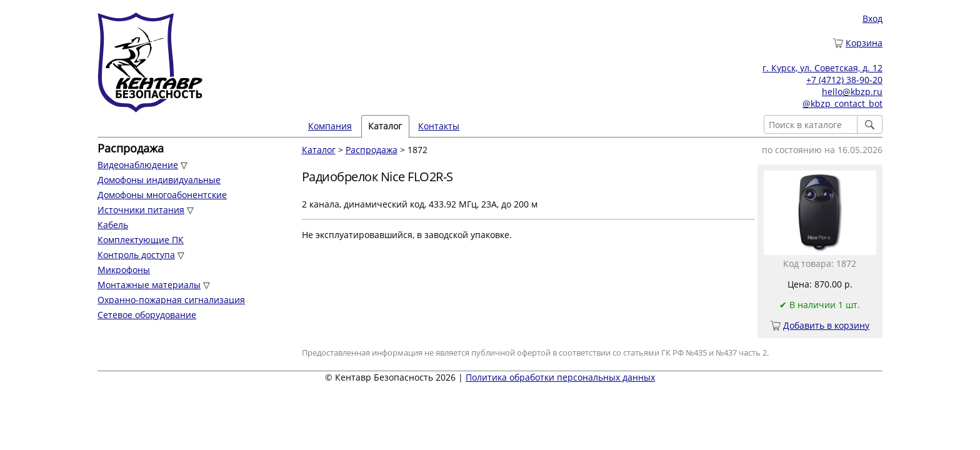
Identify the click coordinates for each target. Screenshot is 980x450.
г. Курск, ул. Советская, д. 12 (822, 68)
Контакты (439, 126)
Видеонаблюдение (138, 165)
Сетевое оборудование (147, 315)
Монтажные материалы (149, 285)
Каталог (385, 126)
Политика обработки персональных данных (560, 377)
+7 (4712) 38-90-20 (844, 80)
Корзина (864, 43)
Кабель (113, 225)
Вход (872, 18)
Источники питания (141, 210)
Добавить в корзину (826, 325)
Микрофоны (124, 270)
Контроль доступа (136, 255)
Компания (330, 126)
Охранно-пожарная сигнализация (171, 300)
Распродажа (372, 150)
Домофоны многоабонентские (162, 195)
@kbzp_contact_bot (842, 103)
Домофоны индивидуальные (159, 180)
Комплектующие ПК (141, 240)
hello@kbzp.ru (852, 92)
